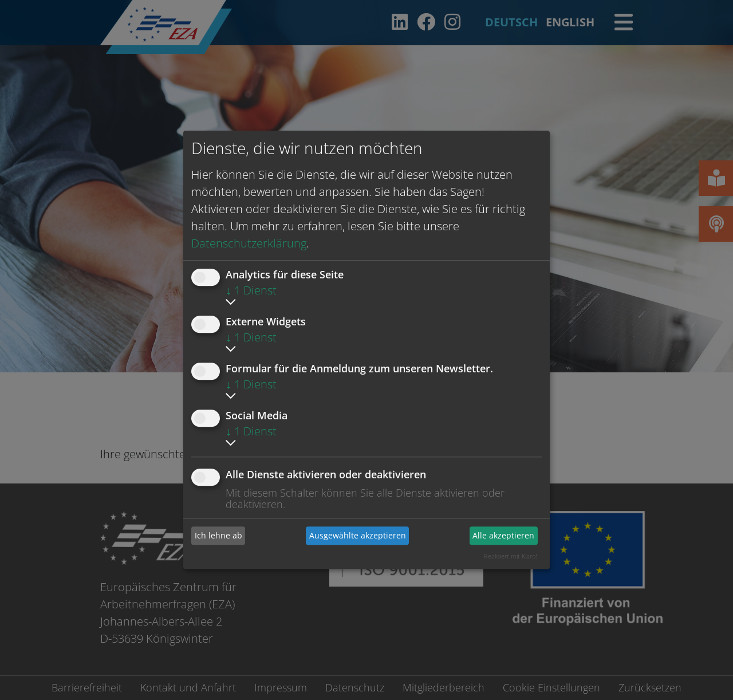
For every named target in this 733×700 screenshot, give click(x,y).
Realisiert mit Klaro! (511, 556)
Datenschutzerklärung (249, 243)
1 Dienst (251, 290)
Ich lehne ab (218, 535)
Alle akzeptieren (503, 535)
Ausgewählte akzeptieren (358, 535)
